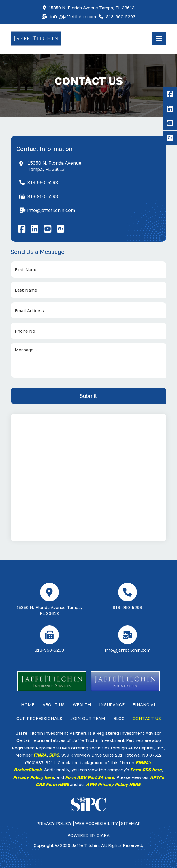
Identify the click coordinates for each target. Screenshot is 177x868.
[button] (159, 39)
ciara (103, 835)
